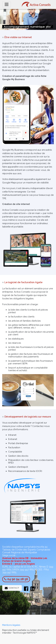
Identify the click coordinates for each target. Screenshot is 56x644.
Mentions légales (11, 625)
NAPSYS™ (32, 633)
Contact (12, 588)
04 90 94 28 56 (18, 579)
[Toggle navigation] (7, 4)
